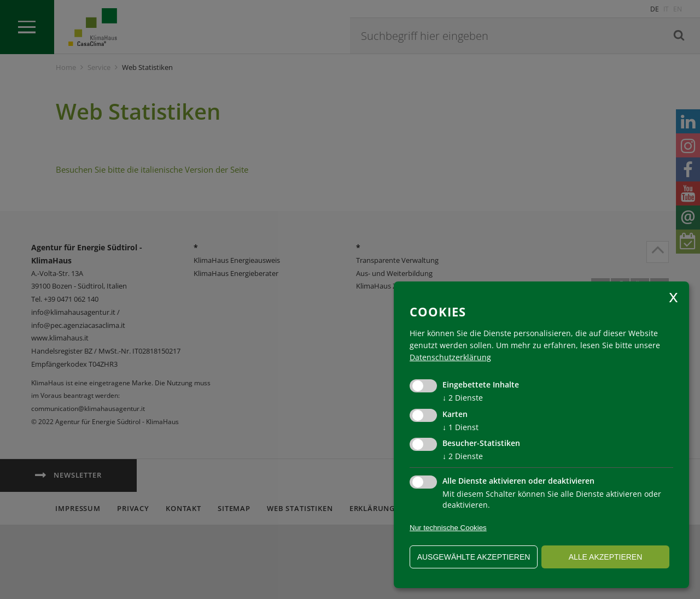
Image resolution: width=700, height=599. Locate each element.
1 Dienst (460, 427)
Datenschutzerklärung (450, 357)
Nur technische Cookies (448, 528)
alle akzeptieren (606, 557)
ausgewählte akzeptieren (474, 557)
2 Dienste (463, 398)
